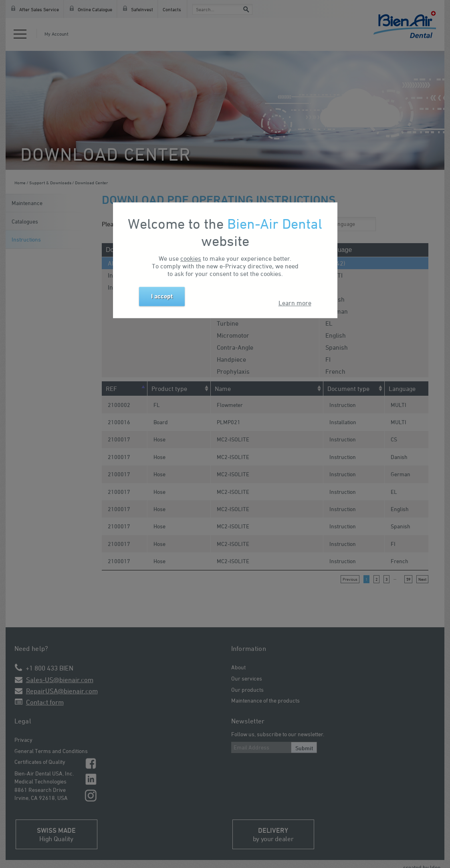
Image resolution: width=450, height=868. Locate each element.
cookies (191, 259)
